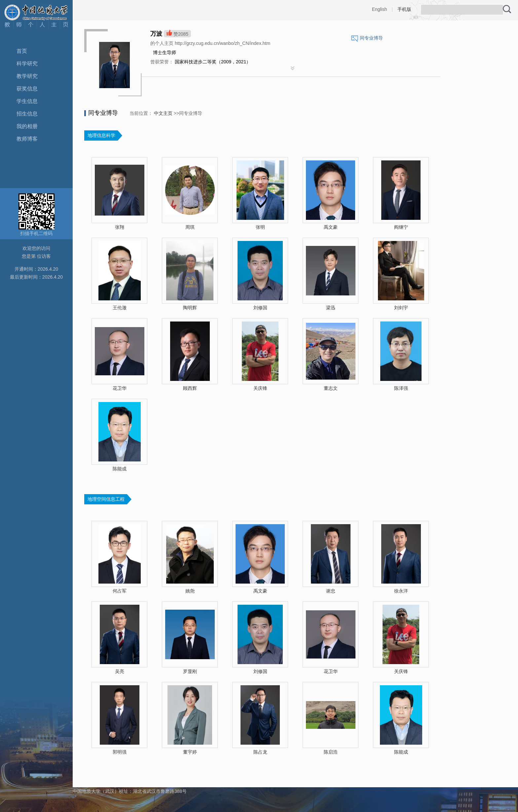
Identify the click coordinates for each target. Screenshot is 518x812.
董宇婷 (190, 752)
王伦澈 (120, 308)
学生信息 (27, 101)
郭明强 (120, 752)
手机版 (404, 9)
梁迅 (331, 308)
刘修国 (260, 308)
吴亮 (120, 671)
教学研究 (27, 76)
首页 (22, 51)
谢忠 (331, 591)
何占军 (120, 591)
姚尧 (190, 591)
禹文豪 (331, 227)
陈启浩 (331, 752)
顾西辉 (190, 388)
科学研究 (27, 64)
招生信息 (27, 114)
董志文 (331, 388)
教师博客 (27, 139)
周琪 (190, 227)
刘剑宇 (401, 308)
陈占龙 (260, 752)
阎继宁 (401, 227)
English (380, 9)
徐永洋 (401, 591)
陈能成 (120, 469)
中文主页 (163, 113)
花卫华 (120, 388)
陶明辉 (190, 308)
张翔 (120, 227)
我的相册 (27, 126)
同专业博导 (371, 38)
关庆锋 (260, 388)
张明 (260, 227)
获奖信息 (27, 89)
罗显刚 (190, 671)
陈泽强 (401, 388)
